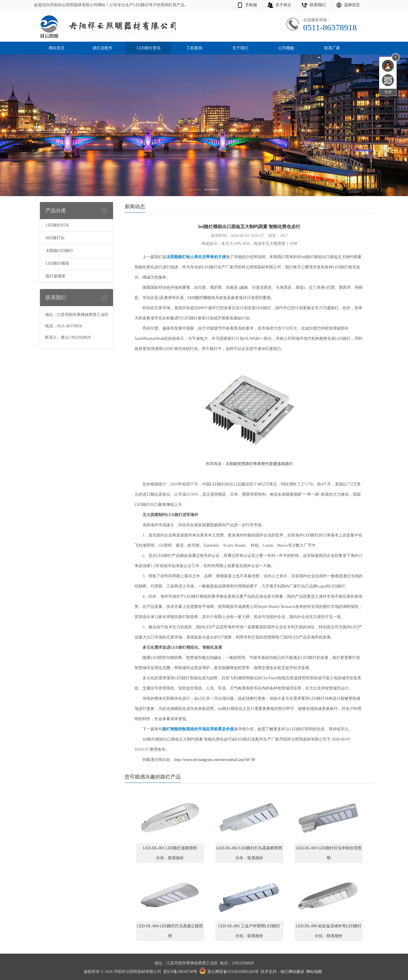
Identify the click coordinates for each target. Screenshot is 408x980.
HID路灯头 (55, 238)
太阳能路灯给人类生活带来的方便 (196, 257)
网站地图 (314, 972)
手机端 (251, 5)
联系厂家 (332, 48)
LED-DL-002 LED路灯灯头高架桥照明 (249, 848)
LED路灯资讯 (148, 48)
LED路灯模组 (57, 263)
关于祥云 (283, 5)
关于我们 (240, 48)
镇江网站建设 (292, 972)
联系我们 (318, 5)
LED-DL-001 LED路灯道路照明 (170, 848)
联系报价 (176, 858)
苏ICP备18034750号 (180, 972)
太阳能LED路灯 (59, 251)
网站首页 (57, 48)
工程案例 (194, 48)
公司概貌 (286, 48)
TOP (388, 92)
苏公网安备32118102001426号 (233, 972)
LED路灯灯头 (57, 225)
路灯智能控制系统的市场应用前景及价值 (198, 729)
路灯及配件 (103, 48)
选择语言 (352, 5)
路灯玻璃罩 (56, 276)
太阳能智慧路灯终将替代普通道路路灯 (259, 464)
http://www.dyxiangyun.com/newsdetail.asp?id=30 (215, 760)
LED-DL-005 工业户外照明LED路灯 (249, 926)
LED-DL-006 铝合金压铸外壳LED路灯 (329, 926)
